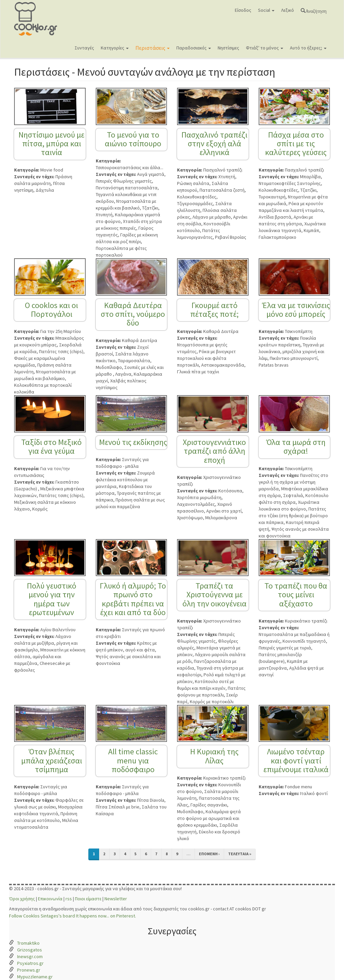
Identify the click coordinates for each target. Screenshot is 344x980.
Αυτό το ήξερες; (308, 48)
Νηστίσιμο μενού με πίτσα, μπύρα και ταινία (51, 144)
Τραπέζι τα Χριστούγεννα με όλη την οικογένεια (214, 595)
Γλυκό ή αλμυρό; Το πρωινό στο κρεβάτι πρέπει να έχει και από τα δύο (133, 599)
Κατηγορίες (115, 48)
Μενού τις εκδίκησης (133, 442)
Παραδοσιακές (194, 48)
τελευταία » (240, 854)
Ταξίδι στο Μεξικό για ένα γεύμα (51, 446)
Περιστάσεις (153, 48)
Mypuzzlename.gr (35, 977)
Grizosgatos (30, 950)
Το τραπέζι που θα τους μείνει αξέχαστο (296, 595)
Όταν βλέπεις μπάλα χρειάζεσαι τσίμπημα (52, 760)
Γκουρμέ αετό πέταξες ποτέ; (214, 310)
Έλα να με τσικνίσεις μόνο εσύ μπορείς (296, 310)
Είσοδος (243, 10)
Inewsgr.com (30, 956)
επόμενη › (209, 854)
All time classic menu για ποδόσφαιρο (133, 760)
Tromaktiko (28, 943)
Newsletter (116, 899)
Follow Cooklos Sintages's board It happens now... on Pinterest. (73, 916)
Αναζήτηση (316, 10)
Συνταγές (84, 48)
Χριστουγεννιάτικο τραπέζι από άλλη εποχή (214, 451)
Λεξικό (288, 10)
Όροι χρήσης (22, 899)
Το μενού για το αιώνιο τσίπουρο (133, 139)
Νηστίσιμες (228, 48)
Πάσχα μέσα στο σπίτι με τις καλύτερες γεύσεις (296, 144)
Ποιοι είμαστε (88, 899)
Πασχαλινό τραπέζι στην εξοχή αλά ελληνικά (214, 144)
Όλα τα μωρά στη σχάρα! (296, 446)
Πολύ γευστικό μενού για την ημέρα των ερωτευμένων (52, 599)
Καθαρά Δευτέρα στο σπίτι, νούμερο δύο (133, 314)
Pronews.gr (29, 970)
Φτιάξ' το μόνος (265, 48)
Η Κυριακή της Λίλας (214, 756)
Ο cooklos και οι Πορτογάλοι (51, 310)
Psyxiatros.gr (30, 963)
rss (69, 899)
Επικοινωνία (50, 899)
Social (266, 10)
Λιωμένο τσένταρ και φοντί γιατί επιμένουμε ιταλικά (296, 760)
